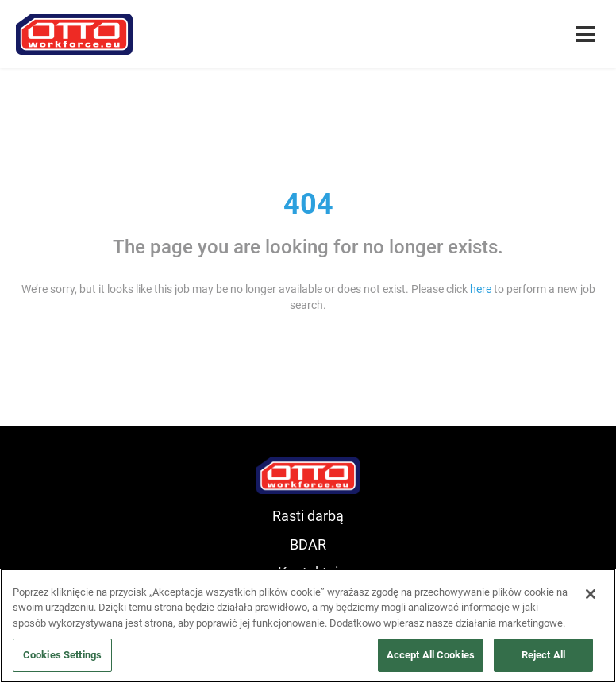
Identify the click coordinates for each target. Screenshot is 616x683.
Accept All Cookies (431, 655)
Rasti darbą (308, 516)
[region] (308, 626)
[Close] (591, 594)
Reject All (543, 655)
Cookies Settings (62, 655)
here (481, 289)
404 (308, 204)
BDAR (308, 544)
